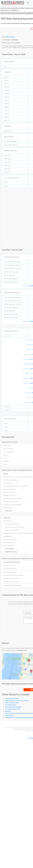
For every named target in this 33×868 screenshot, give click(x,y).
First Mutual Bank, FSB (12, 709)
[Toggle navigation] (28, 3)
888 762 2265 (10, 37)
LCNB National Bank (12, 698)
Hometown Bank (10, 705)
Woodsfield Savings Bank (13, 707)
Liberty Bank (9, 715)
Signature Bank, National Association (17, 701)
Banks (3, 13)
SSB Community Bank (12, 703)
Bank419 (8, 711)
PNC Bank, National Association (18, 13)
